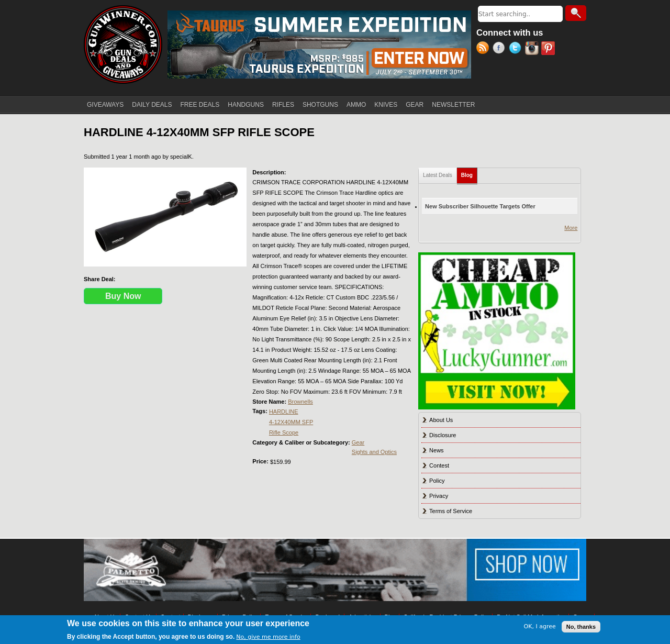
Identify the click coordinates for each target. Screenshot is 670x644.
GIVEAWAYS (105, 105)
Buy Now (123, 296)
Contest (439, 465)
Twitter (517, 49)
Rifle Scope (284, 432)
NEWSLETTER (453, 105)
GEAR (415, 105)
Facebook (501, 49)
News (437, 450)
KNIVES (386, 105)
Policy (437, 481)
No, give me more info (268, 637)
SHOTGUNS (320, 105)
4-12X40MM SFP (291, 422)
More (571, 228)
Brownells (300, 402)
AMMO (356, 105)
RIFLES (283, 105)
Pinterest (549, 49)
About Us (441, 420)
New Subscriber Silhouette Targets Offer (480, 206)
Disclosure (443, 435)
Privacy (439, 496)
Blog (469, 173)
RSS (484, 49)
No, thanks (581, 627)
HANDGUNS (246, 105)
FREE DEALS (200, 105)
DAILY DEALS (152, 105)
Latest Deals (438, 175)
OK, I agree (540, 626)
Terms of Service (451, 511)
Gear (358, 442)
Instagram (533, 49)
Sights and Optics (374, 452)
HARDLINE (284, 412)
